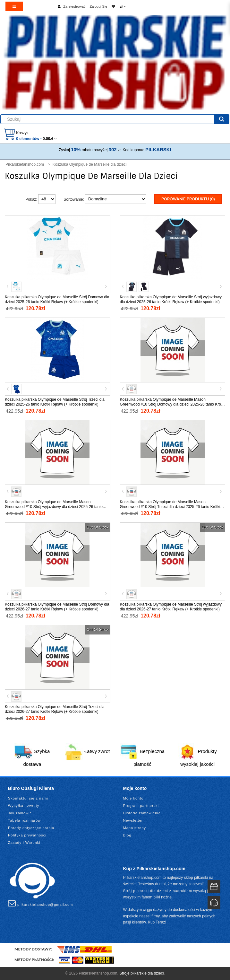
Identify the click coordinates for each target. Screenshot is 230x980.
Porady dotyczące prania (31, 828)
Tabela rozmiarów (24, 820)
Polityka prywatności (27, 835)
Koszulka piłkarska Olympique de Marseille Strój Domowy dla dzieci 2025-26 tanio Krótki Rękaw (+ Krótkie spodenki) (57, 299)
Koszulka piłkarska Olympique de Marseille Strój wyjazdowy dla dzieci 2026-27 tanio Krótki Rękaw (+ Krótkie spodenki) (171, 607)
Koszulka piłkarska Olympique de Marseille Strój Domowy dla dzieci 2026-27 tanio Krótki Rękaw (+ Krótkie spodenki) (57, 607)
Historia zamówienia (142, 813)
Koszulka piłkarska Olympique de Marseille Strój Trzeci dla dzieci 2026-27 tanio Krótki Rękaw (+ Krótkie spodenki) (55, 709)
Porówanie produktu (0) (188, 199)
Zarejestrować (74, 6)
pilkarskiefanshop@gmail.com (40, 903)
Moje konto (133, 798)
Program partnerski (141, 806)
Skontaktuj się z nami (28, 798)
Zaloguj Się (98, 6)
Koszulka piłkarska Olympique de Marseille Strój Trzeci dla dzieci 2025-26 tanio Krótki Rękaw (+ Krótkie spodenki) (55, 402)
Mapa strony (135, 828)
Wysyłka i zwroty (24, 806)
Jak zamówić (20, 813)
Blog (127, 835)
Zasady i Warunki (24, 843)
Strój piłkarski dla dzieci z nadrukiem (158, 891)
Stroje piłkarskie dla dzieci (141, 973)
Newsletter (133, 820)
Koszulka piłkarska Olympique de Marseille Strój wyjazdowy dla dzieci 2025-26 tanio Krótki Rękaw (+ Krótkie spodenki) (171, 299)
